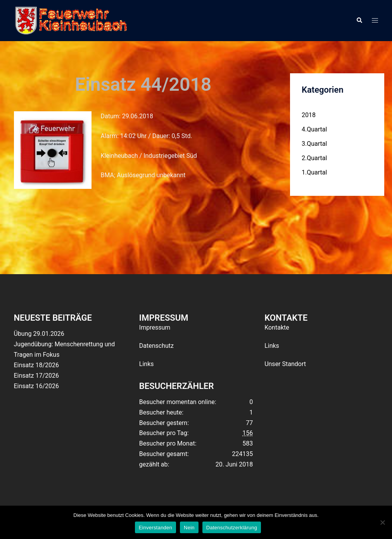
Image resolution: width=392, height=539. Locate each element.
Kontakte (277, 327)
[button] (359, 21)
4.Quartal (314, 129)
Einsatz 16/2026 (36, 386)
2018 (309, 115)
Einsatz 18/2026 (36, 365)
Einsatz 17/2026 (36, 376)
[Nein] (382, 522)
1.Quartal (314, 172)
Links (147, 364)
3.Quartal (314, 144)
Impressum (155, 327)
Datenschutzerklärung (232, 528)
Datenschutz (156, 346)
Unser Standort (285, 364)
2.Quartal (314, 158)
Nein (189, 528)
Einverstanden (155, 528)
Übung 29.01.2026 (39, 334)
